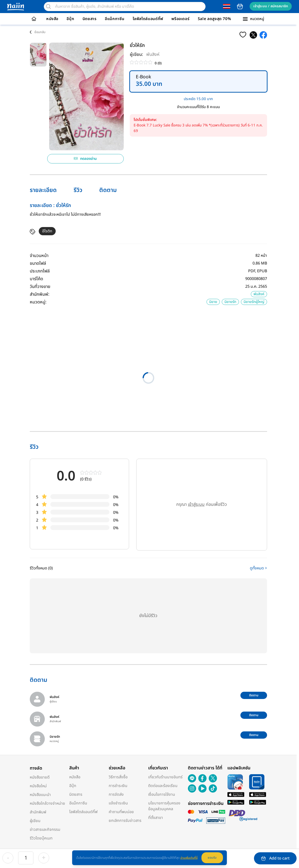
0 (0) (158, 63)
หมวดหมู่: (38, 302)
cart (240, 6)
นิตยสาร (90, 19)
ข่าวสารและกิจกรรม (45, 830)
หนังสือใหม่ (38, 786)
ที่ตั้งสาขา (156, 818)
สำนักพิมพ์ (38, 812)
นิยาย (213, 302)
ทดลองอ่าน (85, 159)
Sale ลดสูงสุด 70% (215, 19)
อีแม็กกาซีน (115, 19)
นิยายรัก (230, 302)
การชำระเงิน (118, 786)
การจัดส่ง (116, 794)
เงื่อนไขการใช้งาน (162, 794)
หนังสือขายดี (40, 777)
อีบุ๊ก (70, 19)
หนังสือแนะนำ (40, 795)
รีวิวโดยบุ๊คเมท (41, 838)
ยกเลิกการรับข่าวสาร (125, 821)
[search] (48, 7)
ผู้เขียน (35, 821)
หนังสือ (52, 19)
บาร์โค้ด (36, 279)
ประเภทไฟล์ (40, 271)
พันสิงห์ (153, 55)
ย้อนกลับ (40, 32)
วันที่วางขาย (40, 287)
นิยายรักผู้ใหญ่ (254, 302)
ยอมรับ (212, 858)
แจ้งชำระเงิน (118, 803)
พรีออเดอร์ (180, 19)
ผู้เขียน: (136, 55)
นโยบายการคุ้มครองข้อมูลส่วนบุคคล (164, 806)
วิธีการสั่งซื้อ (118, 777)
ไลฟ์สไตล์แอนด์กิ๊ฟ (148, 19)
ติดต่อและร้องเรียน (163, 786)
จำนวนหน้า (39, 256)
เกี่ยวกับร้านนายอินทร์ (165, 777)
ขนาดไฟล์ (38, 263)
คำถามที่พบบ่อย (121, 812)
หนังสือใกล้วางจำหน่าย (47, 803)
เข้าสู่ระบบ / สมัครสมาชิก (271, 6)
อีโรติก (47, 231)
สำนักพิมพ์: (40, 294)
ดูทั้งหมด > (258, 568)
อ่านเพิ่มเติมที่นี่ (189, 858)
